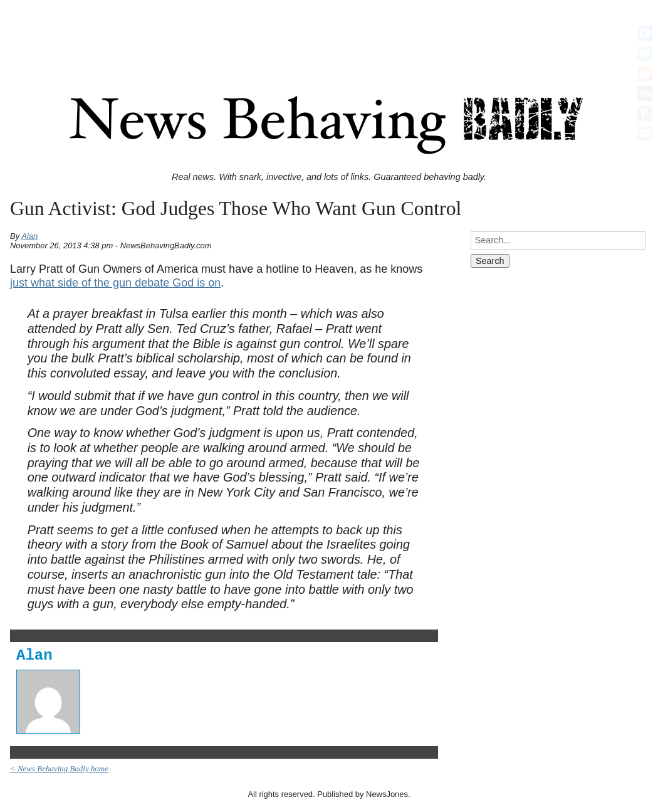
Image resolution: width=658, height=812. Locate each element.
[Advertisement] (329, 33)
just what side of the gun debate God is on (115, 283)
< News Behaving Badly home (59, 768)
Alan (29, 236)
